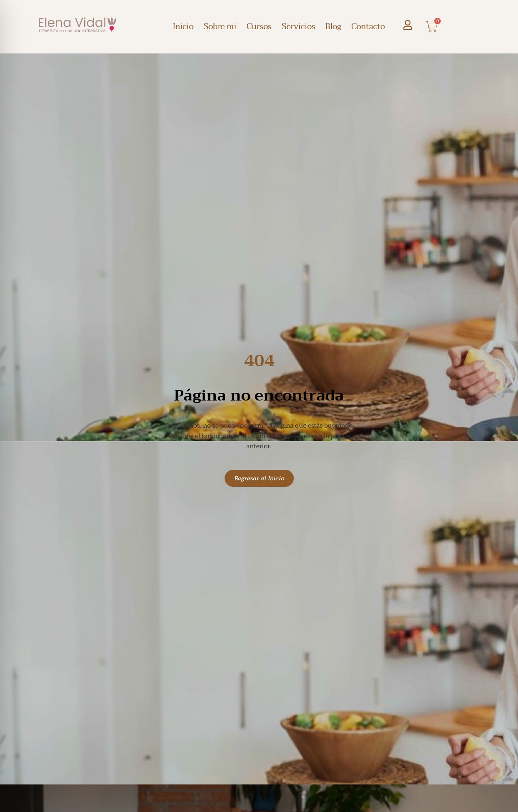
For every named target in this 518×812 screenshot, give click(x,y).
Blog (333, 27)
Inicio (183, 27)
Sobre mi (220, 27)
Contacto (368, 27)
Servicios (298, 27)
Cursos (259, 27)
